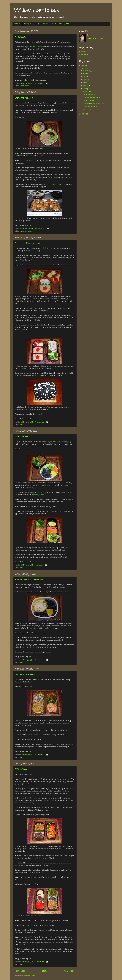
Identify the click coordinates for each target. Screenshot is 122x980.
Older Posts (69, 971)
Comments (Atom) (29, 976)
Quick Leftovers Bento (25, 675)
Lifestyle (18, 24)
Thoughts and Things (32, 24)
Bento (54, 24)
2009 (83, 68)
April (85, 80)
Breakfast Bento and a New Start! (30, 580)
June (85, 77)
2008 (83, 114)
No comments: (39, 83)
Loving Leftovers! (22, 437)
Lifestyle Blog (55, 442)
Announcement (24, 86)
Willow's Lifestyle (36, 47)
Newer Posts (20, 971)
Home (45, 971)
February (86, 86)
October (86, 74)
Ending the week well (24, 98)
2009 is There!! (21, 769)
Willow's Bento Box (36, 10)
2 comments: (39, 565)
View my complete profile (95, 38)
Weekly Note (64, 24)
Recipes (46, 24)
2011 (83, 65)
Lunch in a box (84, 54)
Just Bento (82, 52)
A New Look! (20, 37)
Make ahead (28, 231)
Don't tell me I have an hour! (27, 243)
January (86, 89)
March (86, 83)
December (87, 71)
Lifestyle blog (56, 184)
